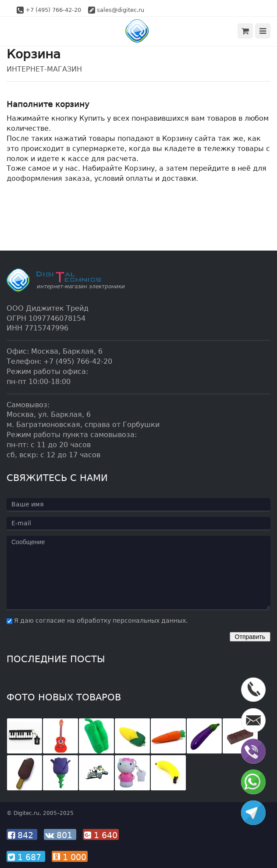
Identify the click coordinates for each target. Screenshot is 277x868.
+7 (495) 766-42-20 (53, 10)
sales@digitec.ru (121, 10)
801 (60, 835)
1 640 (101, 835)
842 (22, 835)
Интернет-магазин (44, 69)
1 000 (70, 857)
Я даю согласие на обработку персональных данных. (97, 621)
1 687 (26, 857)
